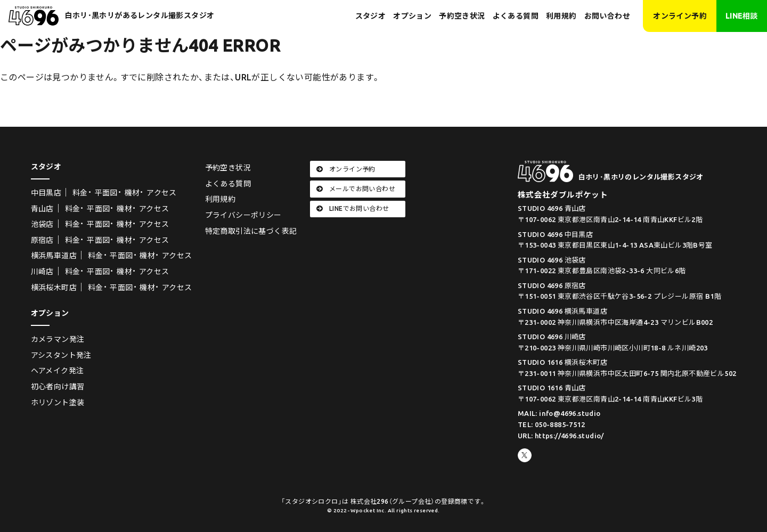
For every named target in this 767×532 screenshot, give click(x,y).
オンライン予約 (680, 16)
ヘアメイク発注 (58, 371)
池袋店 (42, 224)
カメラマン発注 (58, 339)
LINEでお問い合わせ (353, 208)
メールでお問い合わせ (356, 189)
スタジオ (371, 16)
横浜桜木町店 (54, 288)
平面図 (106, 193)
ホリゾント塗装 (58, 403)
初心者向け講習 (58, 387)
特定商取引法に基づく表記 (251, 231)
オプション (412, 16)
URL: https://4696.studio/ (561, 436)
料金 (80, 193)
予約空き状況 (462, 16)
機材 (132, 193)
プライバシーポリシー (243, 215)
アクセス (162, 193)
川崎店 (42, 272)
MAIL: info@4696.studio (559, 413)
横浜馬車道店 (54, 256)
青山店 (42, 209)
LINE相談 (741, 16)
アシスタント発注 (61, 355)
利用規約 (561, 16)
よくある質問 (516, 16)
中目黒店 (46, 193)
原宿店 (42, 240)
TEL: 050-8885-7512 (551, 424)
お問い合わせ (607, 16)
